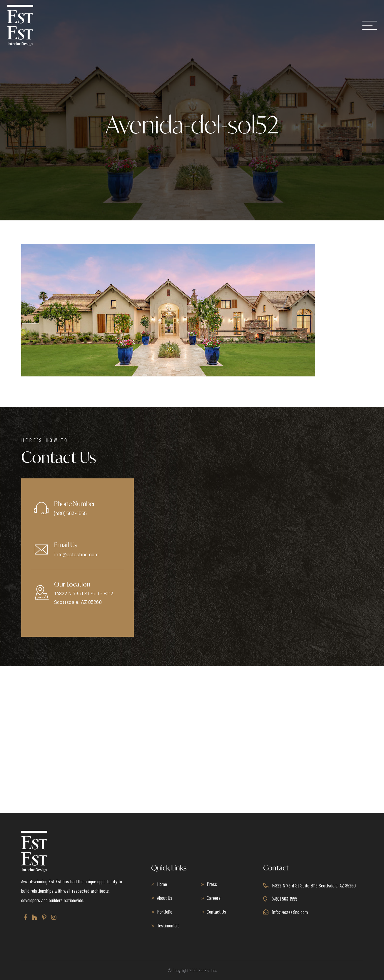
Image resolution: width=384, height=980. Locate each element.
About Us (165, 898)
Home (162, 884)
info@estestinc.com (76, 554)
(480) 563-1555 (70, 513)
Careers (214, 898)
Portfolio (165, 912)
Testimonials (168, 925)
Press (212, 884)
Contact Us (216, 912)
